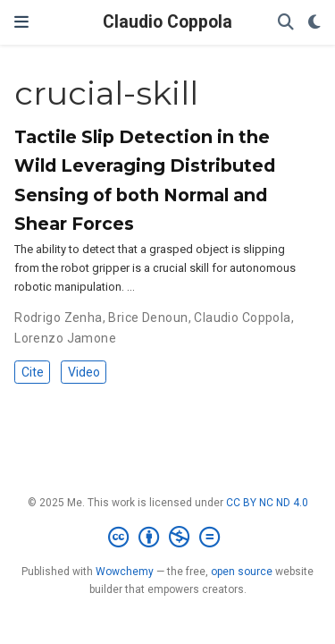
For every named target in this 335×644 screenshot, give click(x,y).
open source (242, 572)
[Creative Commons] (167, 538)
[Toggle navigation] (21, 22)
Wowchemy (125, 572)
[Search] (286, 23)
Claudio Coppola (167, 22)
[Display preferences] (314, 23)
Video (84, 372)
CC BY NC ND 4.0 (267, 503)
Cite (33, 372)
